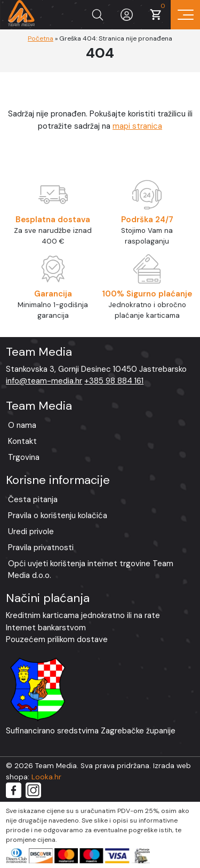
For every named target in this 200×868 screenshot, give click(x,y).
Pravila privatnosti (41, 548)
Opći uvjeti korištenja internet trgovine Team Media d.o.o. (91, 570)
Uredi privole (31, 531)
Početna (41, 38)
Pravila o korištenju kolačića (58, 515)
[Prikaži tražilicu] (97, 15)
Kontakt (22, 441)
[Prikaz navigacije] (185, 15)
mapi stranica (137, 126)
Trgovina (24, 457)
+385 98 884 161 (114, 381)
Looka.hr (46, 777)
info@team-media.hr (44, 381)
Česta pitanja (33, 499)
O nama (22, 425)
